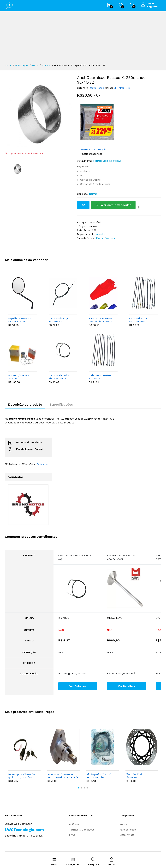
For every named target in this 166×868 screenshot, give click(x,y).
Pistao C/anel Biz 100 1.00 (19, 377)
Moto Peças (21, 65)
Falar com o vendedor (113, 205)
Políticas (74, 824)
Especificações (61, 404)
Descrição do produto (25, 404)
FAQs (72, 835)
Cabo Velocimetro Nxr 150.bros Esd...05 (140, 320)
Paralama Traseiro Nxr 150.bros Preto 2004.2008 (100, 320)
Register (152, 6)
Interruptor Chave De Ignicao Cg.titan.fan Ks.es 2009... (22, 776)
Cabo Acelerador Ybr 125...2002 (59, 377)
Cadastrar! (42, 464)
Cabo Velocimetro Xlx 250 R (100, 377)
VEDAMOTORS (122, 88)
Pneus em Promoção (93, 149)
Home (8, 65)
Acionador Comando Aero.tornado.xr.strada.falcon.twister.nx (63, 776)
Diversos (46, 65)
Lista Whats (127, 835)
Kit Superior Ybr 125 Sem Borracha (99, 776)
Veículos (101, 234)
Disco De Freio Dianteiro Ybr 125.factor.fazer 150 (137, 776)
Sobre (123, 824)
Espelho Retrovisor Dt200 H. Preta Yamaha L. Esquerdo (20, 320)
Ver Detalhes (78, 686)
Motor (35, 65)
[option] (39, 113)
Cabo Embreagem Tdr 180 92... (60, 320)
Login (150, 4)
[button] (79, 788)
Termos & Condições (82, 830)
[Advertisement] (83, 39)
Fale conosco (128, 830)
